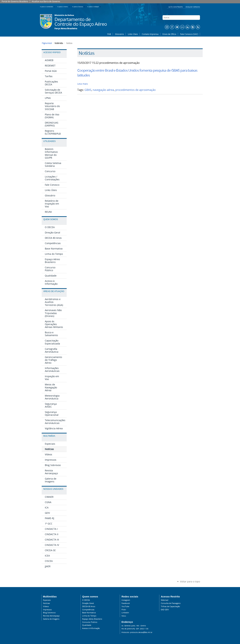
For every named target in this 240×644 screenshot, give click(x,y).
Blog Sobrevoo (49, 613)
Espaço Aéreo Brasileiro (92, 619)
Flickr (124, 610)
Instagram (126, 600)
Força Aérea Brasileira (66, 29)
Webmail (165, 600)
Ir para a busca (79, 7)
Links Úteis (133, 34)
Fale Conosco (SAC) (189, 34)
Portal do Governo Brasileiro (15, 1)
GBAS (88, 90)
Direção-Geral (88, 603)
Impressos (47, 610)
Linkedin (125, 613)
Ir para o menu (64, 7)
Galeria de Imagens (51, 619)
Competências (88, 610)
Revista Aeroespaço (51, 616)
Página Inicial (47, 43)
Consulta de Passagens (171, 603)
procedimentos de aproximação (135, 90)
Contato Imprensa (150, 34)
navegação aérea (103, 90)
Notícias (46, 603)
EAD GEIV (165, 610)
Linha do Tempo (89, 616)
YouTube (125, 606)
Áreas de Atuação (54, 291)
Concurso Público (90, 622)
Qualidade (87, 625)
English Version (193, 7)
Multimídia (49, 436)
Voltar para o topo (190, 581)
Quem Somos (51, 219)
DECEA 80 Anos (89, 606)
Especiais (47, 600)
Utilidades (49, 141)
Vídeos (46, 606)
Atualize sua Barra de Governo (46, 1)
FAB (109, 34)
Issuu (124, 616)
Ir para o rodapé (94, 7)
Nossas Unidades (53, 489)
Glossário (119, 34)
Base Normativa (89, 613)
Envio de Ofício (169, 34)
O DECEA (86, 600)
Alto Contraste (176, 7)
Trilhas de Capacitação (170, 606)
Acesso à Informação (91, 628)
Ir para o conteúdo (48, 7)
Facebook (126, 603)
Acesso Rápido (52, 52)
